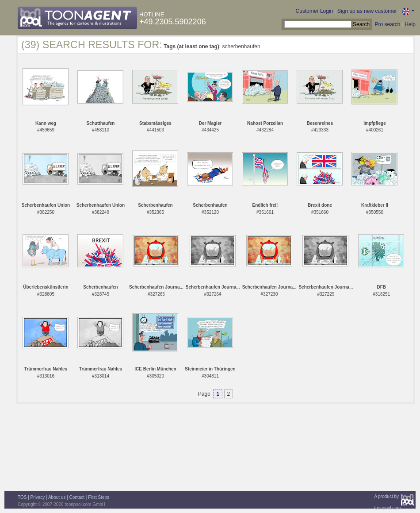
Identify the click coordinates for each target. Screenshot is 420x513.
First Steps (99, 497)
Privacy (38, 497)
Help (410, 24)
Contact (77, 497)
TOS (22, 497)
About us (57, 497)
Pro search (387, 24)
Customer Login (315, 11)
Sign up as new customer (367, 11)
